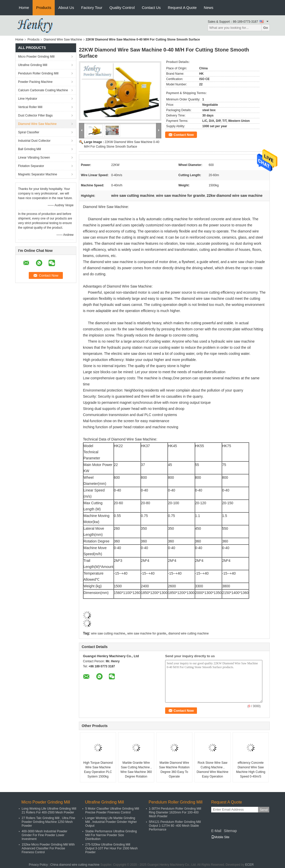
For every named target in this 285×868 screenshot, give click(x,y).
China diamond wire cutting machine (75, 865)
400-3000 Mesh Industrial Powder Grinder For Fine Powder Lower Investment (44, 835)
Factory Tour (92, 8)
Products (44, 8)
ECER (250, 865)
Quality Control (122, 8)
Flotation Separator (31, 166)
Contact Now (184, 135)
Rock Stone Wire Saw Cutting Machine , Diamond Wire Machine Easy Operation (213, 770)
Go (266, 28)
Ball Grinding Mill (30, 149)
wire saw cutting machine (108, 633)
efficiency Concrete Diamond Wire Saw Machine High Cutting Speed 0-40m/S (251, 770)
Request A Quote (182, 8)
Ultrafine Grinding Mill (33, 65)
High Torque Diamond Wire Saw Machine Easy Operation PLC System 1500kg (98, 770)
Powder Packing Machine (35, 82)
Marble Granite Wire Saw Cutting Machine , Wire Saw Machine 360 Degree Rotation (136, 770)
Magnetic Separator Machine (38, 174)
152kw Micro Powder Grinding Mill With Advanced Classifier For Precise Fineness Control (48, 848)
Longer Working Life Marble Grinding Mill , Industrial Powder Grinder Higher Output (111, 822)
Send (263, 810)
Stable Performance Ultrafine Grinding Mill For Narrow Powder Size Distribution (111, 835)
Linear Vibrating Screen (34, 158)
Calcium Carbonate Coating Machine (43, 90)
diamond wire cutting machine (188, 633)
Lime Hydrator (28, 99)
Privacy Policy (38, 865)
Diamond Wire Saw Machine (63, 40)
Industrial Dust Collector (34, 141)
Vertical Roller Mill (30, 107)
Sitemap (230, 831)
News (209, 8)
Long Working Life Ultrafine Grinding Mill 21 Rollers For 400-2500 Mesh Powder (49, 811)
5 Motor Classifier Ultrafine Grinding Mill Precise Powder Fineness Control (112, 811)
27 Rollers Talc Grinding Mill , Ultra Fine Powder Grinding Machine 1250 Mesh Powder (48, 822)
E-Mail (216, 831)
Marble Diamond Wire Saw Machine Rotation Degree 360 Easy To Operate (174, 770)
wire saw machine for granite (147, 633)
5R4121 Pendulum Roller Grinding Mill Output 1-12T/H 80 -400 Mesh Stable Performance (175, 826)
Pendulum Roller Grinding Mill (38, 73)
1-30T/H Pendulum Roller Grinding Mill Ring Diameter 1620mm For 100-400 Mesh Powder (175, 812)
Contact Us (151, 8)
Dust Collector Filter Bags (35, 115)
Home (24, 8)
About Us (66, 8)
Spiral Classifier (29, 132)
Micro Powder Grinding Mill (36, 57)
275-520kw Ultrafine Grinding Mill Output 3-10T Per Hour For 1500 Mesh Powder (111, 848)
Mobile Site (220, 837)
